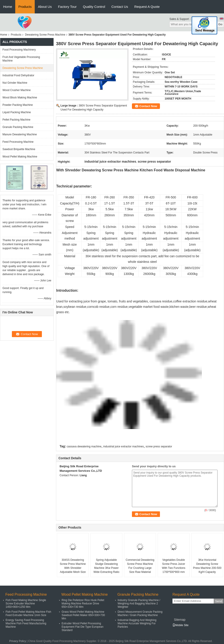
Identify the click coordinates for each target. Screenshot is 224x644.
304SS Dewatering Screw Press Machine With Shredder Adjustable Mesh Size (73, 566)
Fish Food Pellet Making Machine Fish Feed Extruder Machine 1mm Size (28, 613)
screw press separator (159, 446)
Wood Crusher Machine (17, 90)
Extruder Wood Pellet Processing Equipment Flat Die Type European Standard (83, 627)
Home (8, 7)
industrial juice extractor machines (124, 446)
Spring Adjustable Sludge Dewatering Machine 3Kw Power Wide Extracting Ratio (106, 566)
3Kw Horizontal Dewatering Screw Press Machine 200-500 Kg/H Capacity (207, 566)
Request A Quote (147, 7)
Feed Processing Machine (18, 142)
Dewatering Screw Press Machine (45, 35)
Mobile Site (180, 625)
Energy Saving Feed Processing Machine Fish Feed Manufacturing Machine (26, 623)
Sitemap (180, 620)
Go (220, 24)
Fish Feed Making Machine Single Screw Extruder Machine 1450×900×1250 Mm (26, 604)
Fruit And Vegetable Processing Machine (21, 59)
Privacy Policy (18, 641)
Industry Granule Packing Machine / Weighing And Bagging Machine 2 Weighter (139, 604)
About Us (45, 7)
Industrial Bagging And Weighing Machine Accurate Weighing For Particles (137, 623)
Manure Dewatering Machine (20, 134)
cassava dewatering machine (84, 446)
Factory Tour (67, 7)
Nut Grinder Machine (15, 83)
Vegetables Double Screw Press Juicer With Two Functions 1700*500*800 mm (174, 566)
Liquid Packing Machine (17, 112)
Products (25, 7)
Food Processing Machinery (19, 50)
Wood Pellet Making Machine (20, 157)
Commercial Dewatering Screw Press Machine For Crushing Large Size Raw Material (140, 566)
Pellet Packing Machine (16, 120)
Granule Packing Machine (18, 127)
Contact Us (120, 7)
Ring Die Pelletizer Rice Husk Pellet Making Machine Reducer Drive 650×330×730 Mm (83, 604)
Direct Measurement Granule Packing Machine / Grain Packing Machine (140, 613)
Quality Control (94, 7)
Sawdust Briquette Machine (19, 149)
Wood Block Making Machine (20, 98)
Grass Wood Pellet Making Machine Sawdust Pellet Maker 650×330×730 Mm (83, 615)
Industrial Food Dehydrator (18, 75)
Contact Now (148, 106)
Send (219, 601)
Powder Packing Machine (18, 105)
